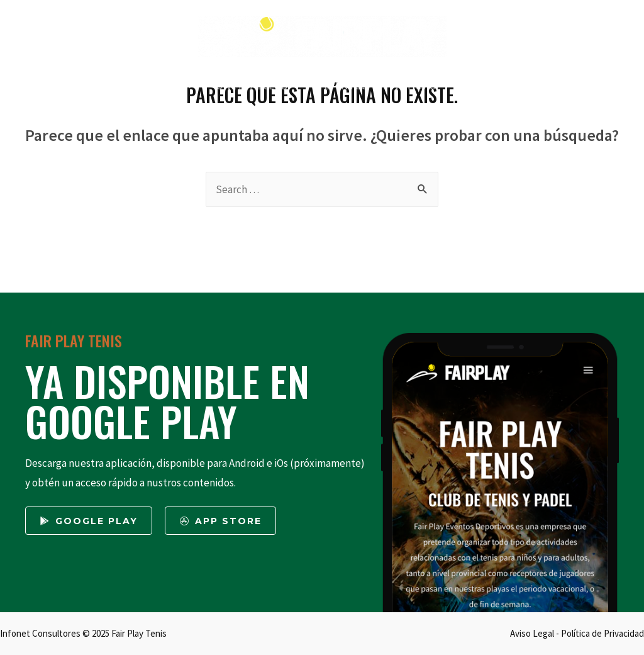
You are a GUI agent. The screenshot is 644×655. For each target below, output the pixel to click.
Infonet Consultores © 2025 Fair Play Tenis (83, 633)
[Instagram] (82, 37)
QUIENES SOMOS (145, 86)
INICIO (69, 86)
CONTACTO (480, 86)
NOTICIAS (412, 86)
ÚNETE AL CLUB (254, 86)
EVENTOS (346, 86)
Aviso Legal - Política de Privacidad (577, 633)
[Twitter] (20, 37)
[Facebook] (51, 37)
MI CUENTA (552, 86)
